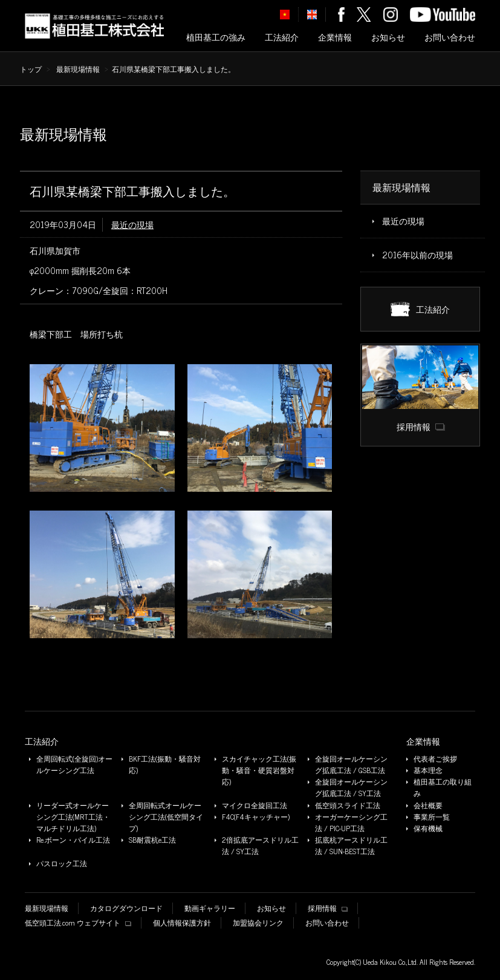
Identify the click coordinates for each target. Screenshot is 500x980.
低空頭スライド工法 (348, 805)
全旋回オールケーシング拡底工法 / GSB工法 (351, 765)
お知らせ (388, 37)
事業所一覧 (432, 817)
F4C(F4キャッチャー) (256, 817)
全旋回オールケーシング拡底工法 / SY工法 (351, 788)
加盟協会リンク (258, 923)
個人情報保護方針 (182, 923)
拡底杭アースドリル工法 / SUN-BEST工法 (351, 846)
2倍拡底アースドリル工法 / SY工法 (260, 846)
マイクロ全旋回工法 (255, 805)
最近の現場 (132, 224)
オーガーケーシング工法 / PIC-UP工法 (351, 823)
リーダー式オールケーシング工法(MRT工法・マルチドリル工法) (73, 817)
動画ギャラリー (210, 908)
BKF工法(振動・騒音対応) (165, 765)
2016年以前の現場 (417, 255)
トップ (31, 69)
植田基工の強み (216, 37)
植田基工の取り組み (443, 788)
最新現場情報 (78, 69)
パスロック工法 (62, 864)
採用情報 (327, 908)
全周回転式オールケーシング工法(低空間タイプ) (166, 817)
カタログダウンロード (126, 908)
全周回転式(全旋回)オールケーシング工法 (74, 765)
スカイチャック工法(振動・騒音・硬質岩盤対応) (259, 770)
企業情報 (335, 37)
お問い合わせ (450, 37)
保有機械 (428, 828)
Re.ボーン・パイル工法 (73, 840)
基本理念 (428, 770)
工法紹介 (282, 37)
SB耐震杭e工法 (152, 840)
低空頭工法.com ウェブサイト (78, 923)
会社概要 (428, 805)
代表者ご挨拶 (435, 759)
